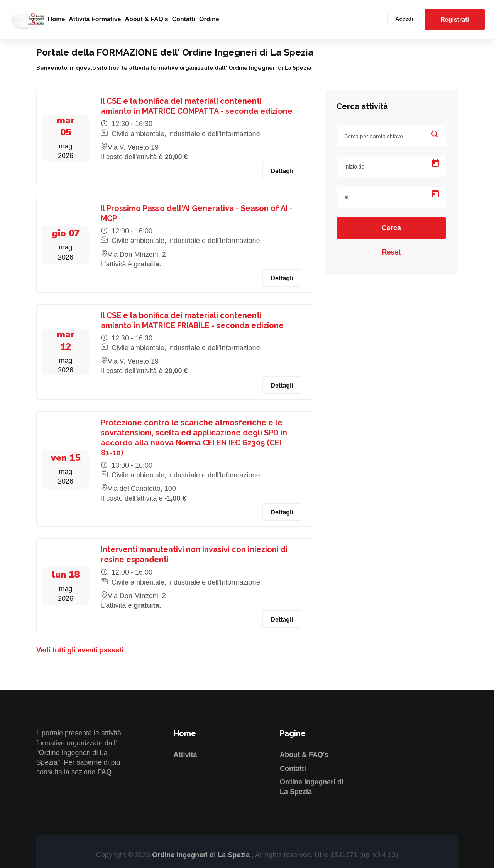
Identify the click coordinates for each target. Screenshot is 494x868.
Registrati (455, 19)
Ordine (209, 19)
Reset (391, 252)
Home (56, 19)
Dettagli (282, 171)
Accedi (404, 19)
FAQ (104, 772)
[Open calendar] (435, 163)
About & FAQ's (146, 19)
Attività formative (95, 19)
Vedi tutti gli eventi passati (80, 650)
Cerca (391, 228)
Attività (185, 755)
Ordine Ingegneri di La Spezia (202, 855)
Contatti (184, 19)
